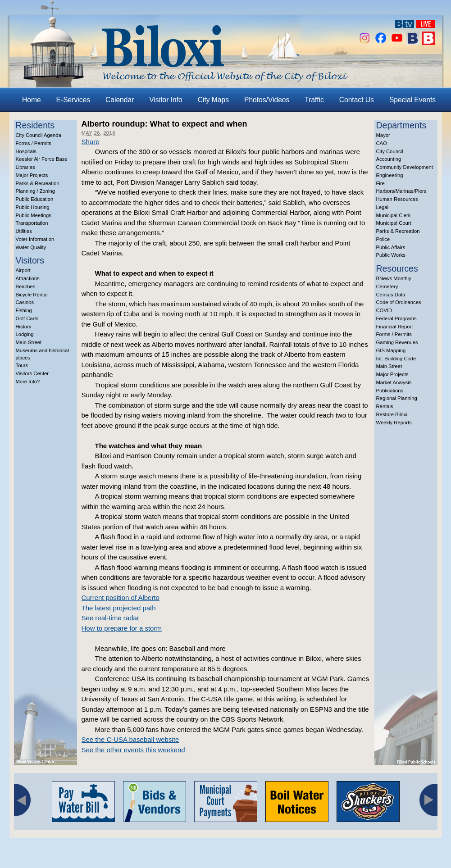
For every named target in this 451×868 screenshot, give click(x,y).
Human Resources (397, 199)
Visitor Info (166, 100)
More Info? (28, 382)
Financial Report (395, 327)
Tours (22, 365)
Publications (390, 391)
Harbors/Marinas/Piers (401, 191)
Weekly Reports (394, 423)
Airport (23, 270)
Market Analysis (394, 382)
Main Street (29, 342)
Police (383, 239)
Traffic (314, 100)
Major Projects (32, 175)
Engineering (390, 175)
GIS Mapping (391, 350)
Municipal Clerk (394, 215)
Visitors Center (32, 373)
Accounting (389, 159)
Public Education (35, 199)
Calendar (120, 100)
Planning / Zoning (36, 191)
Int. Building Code (396, 359)
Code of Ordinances (399, 302)
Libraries (25, 167)
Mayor (383, 135)
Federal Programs (396, 318)
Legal (383, 207)
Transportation (32, 223)
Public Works (391, 255)
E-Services (73, 100)
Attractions (28, 278)
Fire (380, 183)
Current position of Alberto (121, 598)
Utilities (24, 231)
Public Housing (33, 207)
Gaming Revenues (397, 342)
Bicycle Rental (32, 295)
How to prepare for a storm (122, 628)
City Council (390, 151)
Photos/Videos (267, 100)
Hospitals (26, 151)
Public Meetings (34, 215)
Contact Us (357, 100)
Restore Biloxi (392, 414)
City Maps (213, 100)
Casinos (25, 302)
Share (91, 142)
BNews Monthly (394, 278)
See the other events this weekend (133, 750)
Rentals (385, 406)
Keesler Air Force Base (42, 159)
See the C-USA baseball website (130, 739)
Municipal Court (394, 223)
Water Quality (31, 247)
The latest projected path (119, 608)
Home (32, 100)
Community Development (405, 167)
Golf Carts (27, 318)
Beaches (26, 286)
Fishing (24, 310)
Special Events (412, 100)
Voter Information (35, 239)
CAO (382, 143)
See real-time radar (110, 618)
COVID (384, 310)
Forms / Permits (34, 143)
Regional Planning (397, 398)
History (24, 327)
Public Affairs (391, 247)
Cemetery (387, 286)
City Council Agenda (39, 135)
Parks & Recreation (38, 183)
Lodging (25, 334)
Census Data (391, 295)
